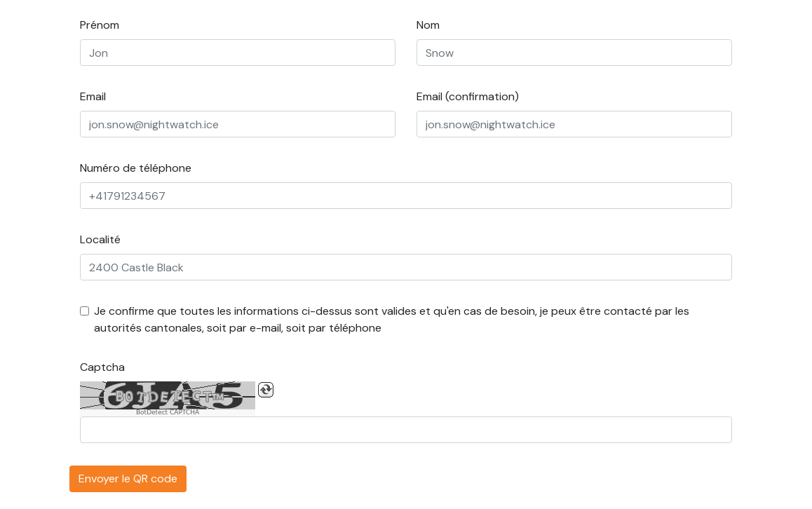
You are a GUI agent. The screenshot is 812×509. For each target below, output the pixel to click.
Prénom (100, 25)
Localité (100, 239)
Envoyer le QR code (128, 479)
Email (93, 96)
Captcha (102, 367)
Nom (428, 25)
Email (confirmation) (468, 96)
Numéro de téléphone (136, 168)
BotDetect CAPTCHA (168, 413)
